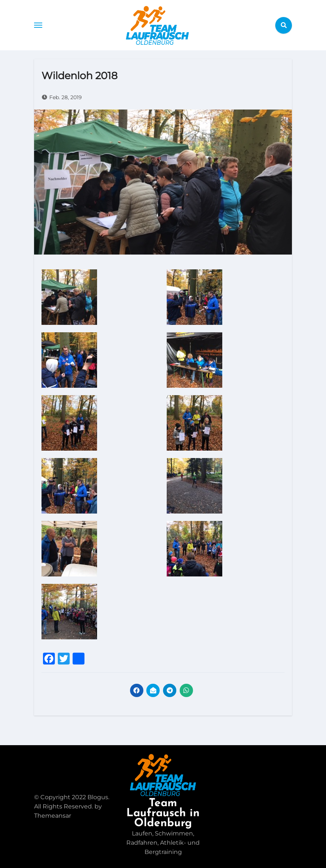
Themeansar (53, 816)
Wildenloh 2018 (79, 76)
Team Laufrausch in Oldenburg (163, 813)
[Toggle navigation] (38, 25)
